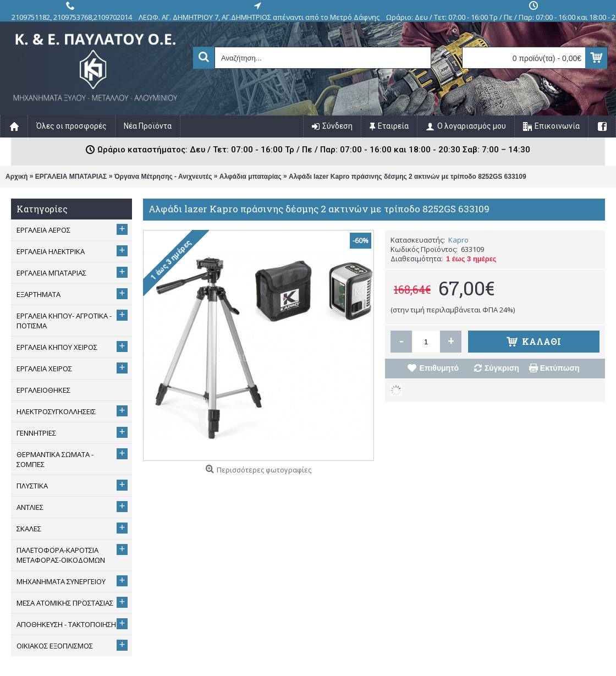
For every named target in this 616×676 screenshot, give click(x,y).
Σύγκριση (502, 368)
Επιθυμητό (439, 368)
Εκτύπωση (560, 368)
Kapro (458, 240)
